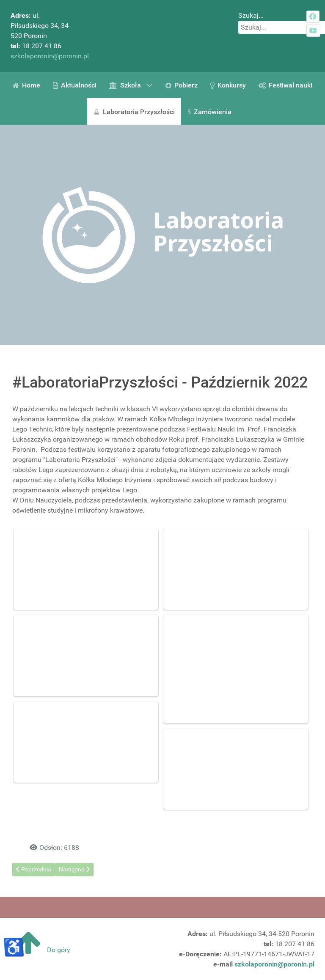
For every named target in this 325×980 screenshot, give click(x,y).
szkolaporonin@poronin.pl (50, 56)
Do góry (40, 950)
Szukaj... (251, 15)
